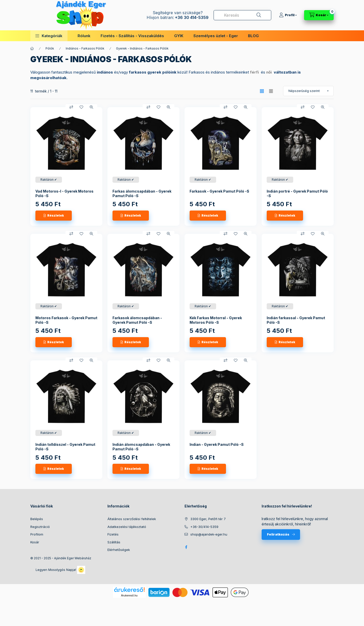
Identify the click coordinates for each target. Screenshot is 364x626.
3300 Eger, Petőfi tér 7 (208, 519)
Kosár (35, 542)
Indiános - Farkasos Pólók (85, 48)
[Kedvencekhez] (81, 107)
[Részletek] (54, 216)
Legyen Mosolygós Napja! (60, 570)
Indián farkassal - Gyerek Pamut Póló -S (296, 320)
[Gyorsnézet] (92, 107)
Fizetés (113, 534)
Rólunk (84, 36)
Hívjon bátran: (160, 17)
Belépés (37, 519)
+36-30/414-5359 (204, 527)
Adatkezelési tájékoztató (127, 527)
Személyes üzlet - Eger (216, 36)
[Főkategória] (32, 49)
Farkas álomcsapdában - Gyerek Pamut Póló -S (142, 193)
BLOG (253, 36)
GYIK (179, 36)
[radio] (271, 91)
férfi (254, 72)
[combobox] (242, 15)
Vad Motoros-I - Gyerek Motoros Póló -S (64, 193)
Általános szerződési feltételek (132, 519)
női (269, 72)
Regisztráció (40, 527)
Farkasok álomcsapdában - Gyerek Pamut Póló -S (137, 320)
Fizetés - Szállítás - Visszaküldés (132, 36)
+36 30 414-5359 (191, 17)
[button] (49, 36)
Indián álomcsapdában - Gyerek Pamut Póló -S (141, 447)
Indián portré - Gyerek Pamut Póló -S (297, 193)
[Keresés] (259, 15)
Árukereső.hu (129, 595)
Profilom (37, 534)
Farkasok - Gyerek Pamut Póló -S (219, 191)
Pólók (50, 48)
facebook (186, 547)
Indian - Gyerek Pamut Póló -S (217, 444)
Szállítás (114, 542)
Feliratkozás (278, 534)
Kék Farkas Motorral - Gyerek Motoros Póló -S (216, 320)
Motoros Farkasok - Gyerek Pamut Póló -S (66, 320)
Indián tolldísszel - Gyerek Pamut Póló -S (65, 447)
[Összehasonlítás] (71, 107)
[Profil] (288, 15)
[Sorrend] (308, 91)
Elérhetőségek (119, 550)
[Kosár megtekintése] (319, 15)
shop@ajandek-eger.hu (209, 534)
